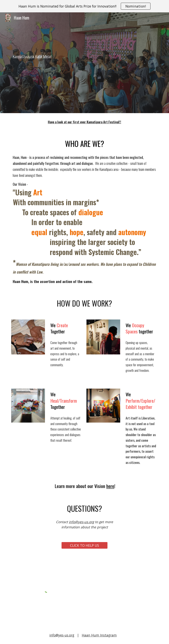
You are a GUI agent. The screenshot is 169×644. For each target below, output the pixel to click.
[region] (84, 6)
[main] (85, 63)
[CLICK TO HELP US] (85, 545)
